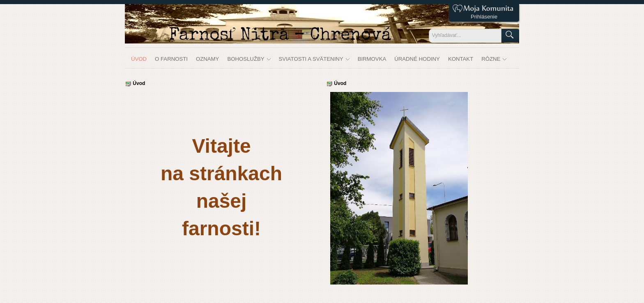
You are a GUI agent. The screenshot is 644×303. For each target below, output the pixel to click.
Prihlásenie (484, 17)
